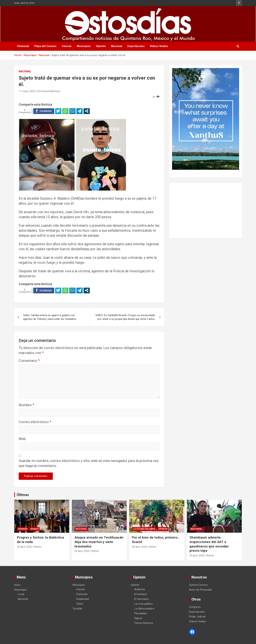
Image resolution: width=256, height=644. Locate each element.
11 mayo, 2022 (27, 91)
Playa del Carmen (45, 46)
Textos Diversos (144, 623)
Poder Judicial (197, 617)
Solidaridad (82, 599)
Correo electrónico (35, 422)
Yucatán (77, 609)
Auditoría (139, 589)
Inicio (17, 585)
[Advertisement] (206, 211)
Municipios (84, 46)
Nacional (117, 46)
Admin (38, 547)
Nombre (26, 405)
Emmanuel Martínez (49, 91)
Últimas (23, 495)
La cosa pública (143, 604)
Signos (34, 529)
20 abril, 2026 (24, 547)
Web (22, 439)
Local (21, 594)
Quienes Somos (198, 585)
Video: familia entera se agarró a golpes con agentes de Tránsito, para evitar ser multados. (50, 317)
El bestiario (141, 594)
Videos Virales (159, 46)
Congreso (195, 607)
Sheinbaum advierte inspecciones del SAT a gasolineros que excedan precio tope (209, 544)
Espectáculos (136, 46)
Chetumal (23, 46)
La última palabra (144, 529)
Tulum (80, 604)
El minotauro (142, 599)
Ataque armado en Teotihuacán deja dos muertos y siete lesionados (99, 542)
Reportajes (21, 590)
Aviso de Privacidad (200, 590)
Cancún (67, 46)
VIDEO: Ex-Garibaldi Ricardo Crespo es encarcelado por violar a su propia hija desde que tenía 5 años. (125, 317)
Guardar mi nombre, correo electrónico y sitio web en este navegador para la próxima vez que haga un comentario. (89, 463)
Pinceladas (141, 613)
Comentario (29, 361)
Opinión (101, 46)
